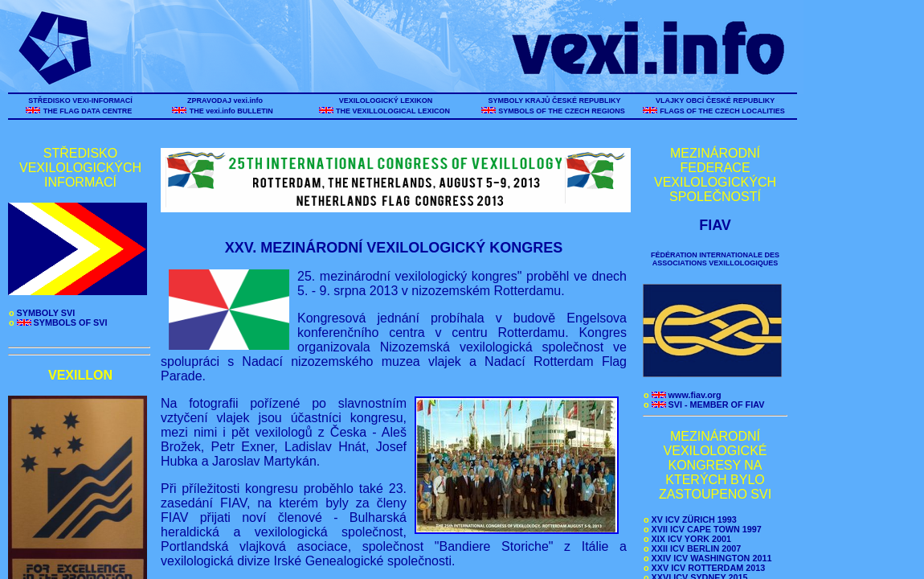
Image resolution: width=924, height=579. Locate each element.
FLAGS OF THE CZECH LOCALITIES (723, 111)
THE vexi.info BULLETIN (232, 111)
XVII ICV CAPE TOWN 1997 (703, 529)
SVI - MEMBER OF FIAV (704, 404)
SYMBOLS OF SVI (58, 322)
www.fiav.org (683, 395)
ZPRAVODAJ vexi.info (225, 101)
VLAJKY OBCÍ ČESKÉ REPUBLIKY (715, 101)
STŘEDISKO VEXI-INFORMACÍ (81, 101)
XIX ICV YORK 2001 (687, 539)
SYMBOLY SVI (42, 313)
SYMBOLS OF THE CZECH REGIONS (562, 111)
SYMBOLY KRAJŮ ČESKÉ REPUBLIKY (554, 101)
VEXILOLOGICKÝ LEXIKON (386, 101)
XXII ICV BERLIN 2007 (692, 548)
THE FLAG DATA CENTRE (87, 111)
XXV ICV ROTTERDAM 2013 (704, 568)
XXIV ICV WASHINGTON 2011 (707, 558)
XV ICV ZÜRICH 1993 (690, 519)
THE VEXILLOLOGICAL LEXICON (393, 111)
